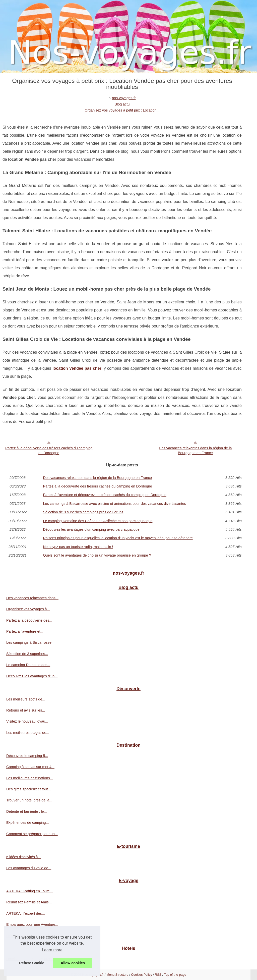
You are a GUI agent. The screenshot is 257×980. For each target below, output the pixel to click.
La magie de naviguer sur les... (31, 936)
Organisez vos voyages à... (28, 609)
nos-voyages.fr (124, 98)
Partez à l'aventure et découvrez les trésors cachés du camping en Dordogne (105, 495)
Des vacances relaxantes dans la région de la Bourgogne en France (195, 450)
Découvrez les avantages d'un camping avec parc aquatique (91, 529)
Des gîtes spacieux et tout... (29, 789)
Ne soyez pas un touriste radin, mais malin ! (78, 547)
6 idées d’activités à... (24, 857)
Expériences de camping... (28, 823)
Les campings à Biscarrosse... (30, 642)
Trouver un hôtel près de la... (29, 800)
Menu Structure (117, 975)
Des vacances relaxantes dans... (32, 598)
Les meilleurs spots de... (26, 699)
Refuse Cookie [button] (32, 963)
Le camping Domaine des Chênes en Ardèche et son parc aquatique (98, 521)
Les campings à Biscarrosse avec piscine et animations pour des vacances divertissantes (114, 504)
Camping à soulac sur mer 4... (30, 767)
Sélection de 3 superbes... (27, 654)
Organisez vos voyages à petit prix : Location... (122, 110)
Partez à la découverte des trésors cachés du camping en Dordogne (49, 450)
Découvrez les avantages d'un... (32, 676)
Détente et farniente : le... (27, 811)
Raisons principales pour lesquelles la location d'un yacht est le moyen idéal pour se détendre (118, 538)
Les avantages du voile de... (29, 868)
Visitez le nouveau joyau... (27, 721)
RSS (158, 975)
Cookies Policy (142, 975)
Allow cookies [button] (73, 963)
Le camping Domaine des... (28, 665)
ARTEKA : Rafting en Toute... (29, 891)
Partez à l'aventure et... (25, 631)
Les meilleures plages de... (28, 733)
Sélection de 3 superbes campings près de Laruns (83, 512)
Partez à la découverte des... (29, 620)
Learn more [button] (52, 950)
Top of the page (175, 975)
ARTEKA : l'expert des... (26, 913)
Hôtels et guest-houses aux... (30, 959)
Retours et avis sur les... (26, 710)
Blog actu (122, 104)
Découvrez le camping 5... (27, 756)
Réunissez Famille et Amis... (29, 902)
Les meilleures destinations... (30, 778)
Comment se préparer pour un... (32, 834)
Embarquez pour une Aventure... (32, 924)
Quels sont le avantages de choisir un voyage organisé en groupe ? (97, 555)
